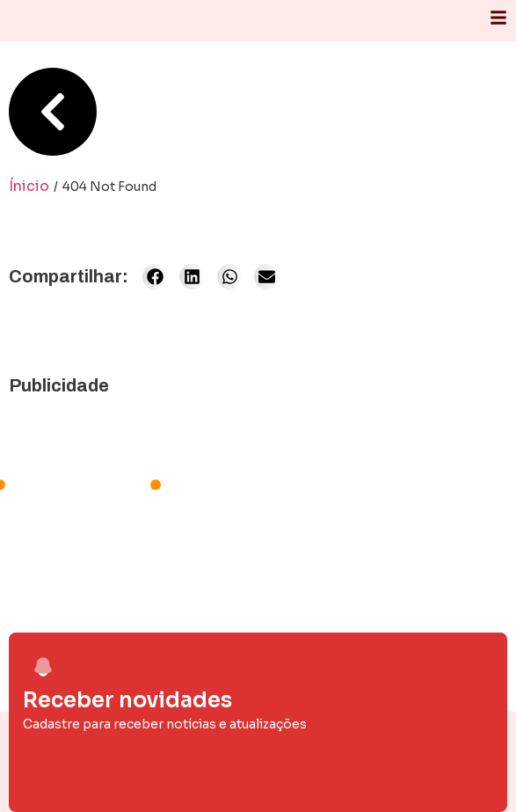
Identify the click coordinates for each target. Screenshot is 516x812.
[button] (155, 277)
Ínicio (29, 186)
